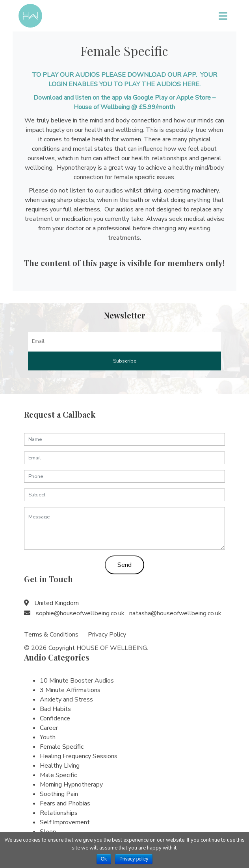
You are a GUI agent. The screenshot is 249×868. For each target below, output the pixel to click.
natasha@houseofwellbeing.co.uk (175, 613)
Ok (104, 859)
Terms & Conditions (51, 635)
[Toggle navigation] (223, 16)
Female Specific (62, 747)
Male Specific (58, 775)
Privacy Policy (107, 635)
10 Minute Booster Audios (77, 681)
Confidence (55, 718)
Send (124, 565)
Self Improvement (65, 822)
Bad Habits (55, 709)
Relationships (59, 813)
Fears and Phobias (65, 803)
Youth (48, 737)
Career (49, 728)
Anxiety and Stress (66, 700)
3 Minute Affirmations (70, 690)
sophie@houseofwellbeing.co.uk (80, 613)
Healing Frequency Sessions (79, 756)
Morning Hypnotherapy (71, 785)
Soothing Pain (59, 794)
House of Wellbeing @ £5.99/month (124, 107)
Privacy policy (134, 859)
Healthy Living (60, 766)
